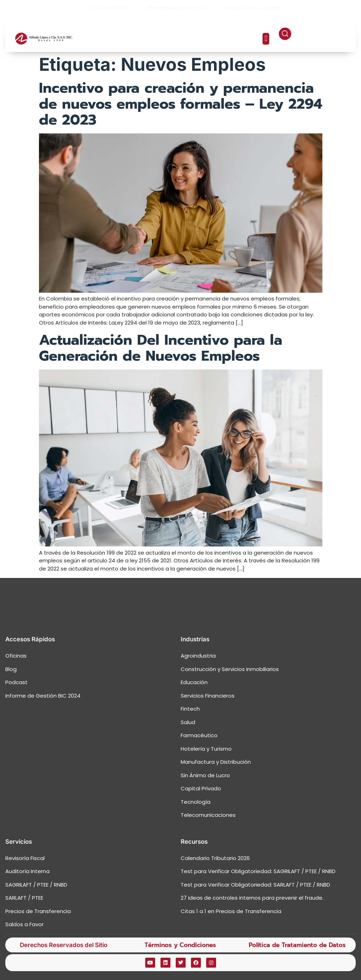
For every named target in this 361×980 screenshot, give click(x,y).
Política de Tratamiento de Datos (297, 945)
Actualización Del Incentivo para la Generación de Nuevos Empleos (161, 348)
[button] (266, 39)
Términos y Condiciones (180, 945)
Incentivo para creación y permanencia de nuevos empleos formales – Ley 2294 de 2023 (181, 104)
